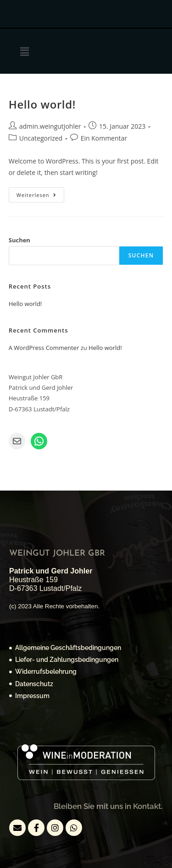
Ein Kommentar (104, 138)
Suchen (19, 240)
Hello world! (42, 104)
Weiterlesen (40, 193)
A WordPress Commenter (44, 348)
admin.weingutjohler (50, 126)
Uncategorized (41, 138)
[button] (24, 51)
